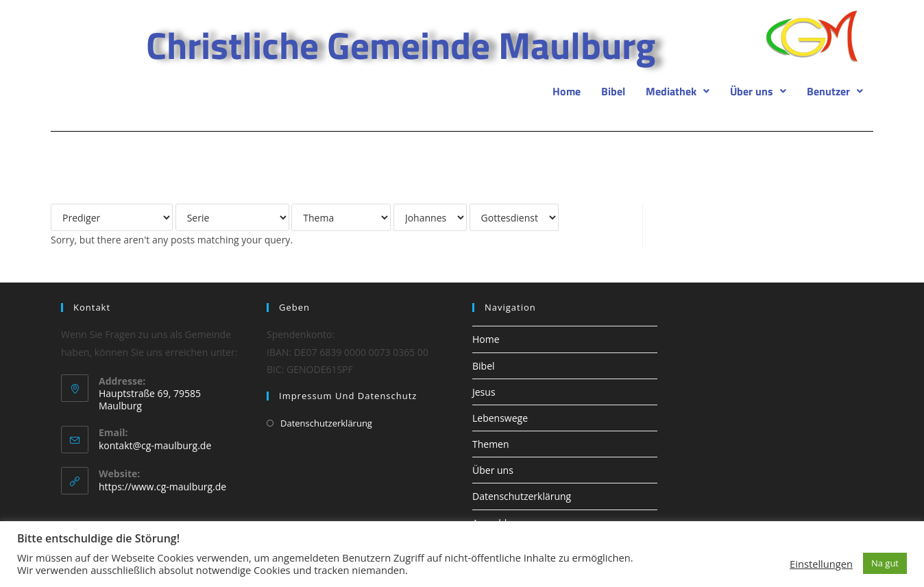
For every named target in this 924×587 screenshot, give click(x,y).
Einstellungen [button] (821, 564)
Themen (491, 444)
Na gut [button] (885, 563)
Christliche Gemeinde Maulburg (401, 45)
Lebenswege (500, 418)
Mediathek (678, 91)
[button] (678, 91)
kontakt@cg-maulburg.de (155, 445)
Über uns (758, 91)
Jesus (484, 392)
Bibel (613, 91)
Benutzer (835, 91)
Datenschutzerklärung (326, 423)
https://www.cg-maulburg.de (162, 487)
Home (567, 91)
